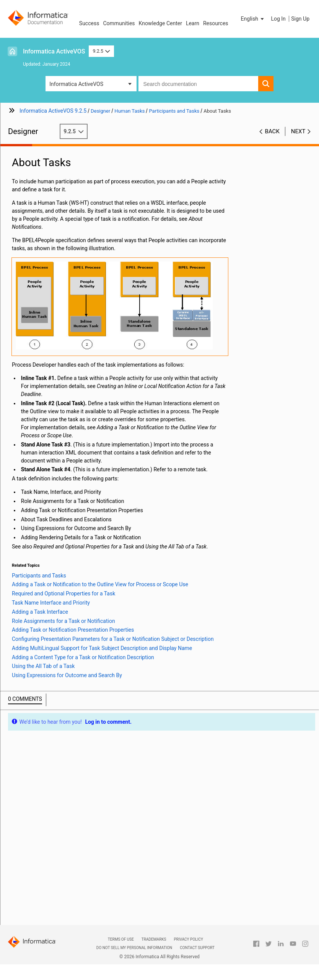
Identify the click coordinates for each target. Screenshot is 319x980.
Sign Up (300, 19)
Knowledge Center (160, 23)
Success (89, 23)
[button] (253, 19)
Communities (119, 23)
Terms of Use (121, 939)
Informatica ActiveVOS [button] (76, 84)
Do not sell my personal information (134, 948)
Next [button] (298, 131)
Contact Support (197, 948)
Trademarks (154, 939)
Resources (216, 23)
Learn (193, 23)
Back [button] (272, 131)
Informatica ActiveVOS (54, 51)
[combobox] (198, 84)
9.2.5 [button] (101, 51)
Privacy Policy (188, 939)
